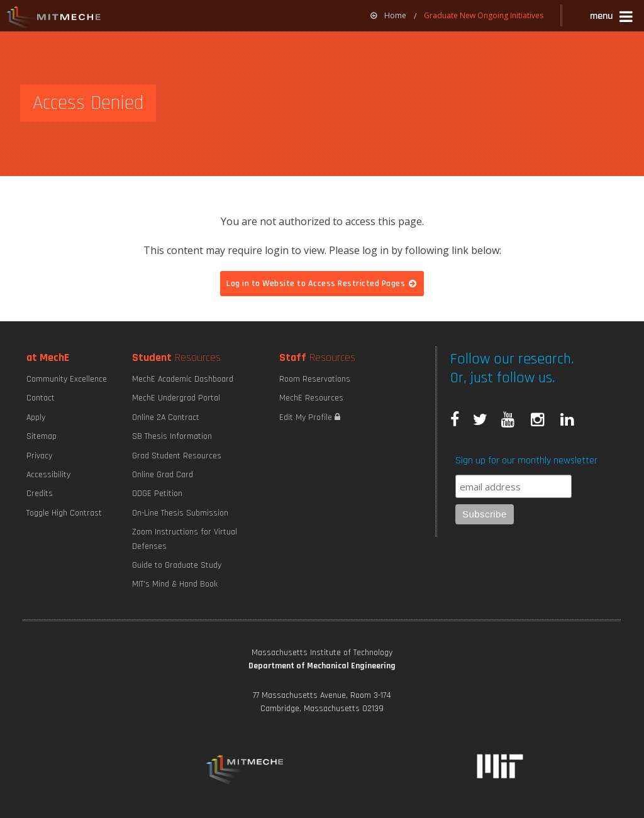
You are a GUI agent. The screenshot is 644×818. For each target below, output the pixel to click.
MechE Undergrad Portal (176, 398)
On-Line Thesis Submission (180, 513)
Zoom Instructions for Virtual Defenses (185, 539)
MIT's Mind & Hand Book (175, 584)
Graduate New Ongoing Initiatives (484, 15)
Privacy (39, 456)
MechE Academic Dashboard (183, 379)
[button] (612, 18)
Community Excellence (67, 379)
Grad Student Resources (177, 456)
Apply (36, 417)
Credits (40, 494)
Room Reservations (315, 379)
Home (388, 15)
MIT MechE (54, 19)
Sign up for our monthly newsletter (526, 461)
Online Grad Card (163, 475)
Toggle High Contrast (64, 513)
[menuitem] (388, 16)
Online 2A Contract (166, 417)
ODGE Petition (157, 494)
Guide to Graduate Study (177, 565)
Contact (41, 398)
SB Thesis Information (172, 436)
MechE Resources (311, 398)
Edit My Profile (310, 417)
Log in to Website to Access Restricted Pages (322, 284)
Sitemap (42, 436)
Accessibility (48, 475)
